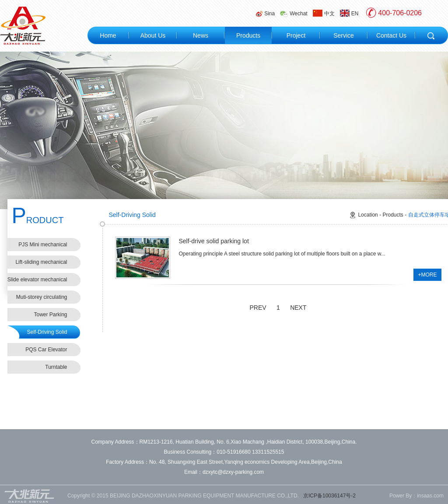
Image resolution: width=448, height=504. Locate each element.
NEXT (298, 308)
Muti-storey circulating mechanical (42, 299)
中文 (324, 13)
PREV (258, 308)
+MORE (427, 275)
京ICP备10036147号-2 (329, 496)
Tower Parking (50, 315)
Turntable (56, 367)
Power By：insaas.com (416, 496)
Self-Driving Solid (47, 332)
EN (349, 13)
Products (248, 35)
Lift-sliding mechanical (41, 262)
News (201, 35)
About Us (153, 35)
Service (344, 35)
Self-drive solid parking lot (214, 241)
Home (108, 35)
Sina (265, 14)
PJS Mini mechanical (43, 245)
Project (296, 35)
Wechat (294, 14)
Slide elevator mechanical (37, 280)
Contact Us (391, 35)
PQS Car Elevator (46, 350)
